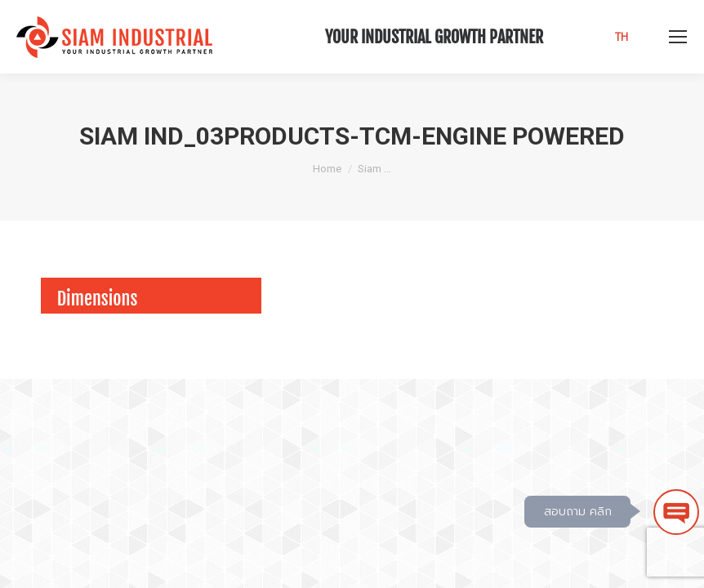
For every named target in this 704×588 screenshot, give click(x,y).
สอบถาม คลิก (578, 512)
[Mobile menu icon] (678, 37)
